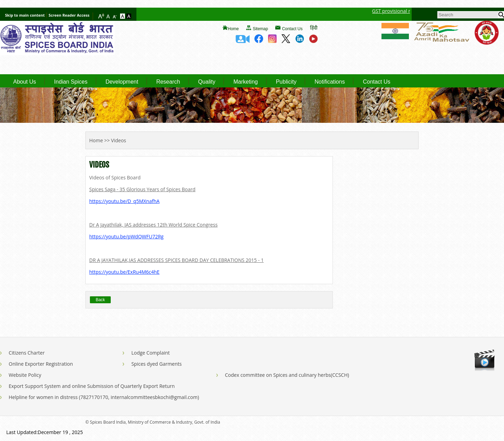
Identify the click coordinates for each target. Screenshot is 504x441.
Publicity (286, 82)
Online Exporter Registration (41, 364)
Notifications (330, 82)
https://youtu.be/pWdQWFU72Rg (126, 236)
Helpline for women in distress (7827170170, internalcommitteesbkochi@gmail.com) (104, 397)
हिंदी (314, 28)
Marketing (245, 82)
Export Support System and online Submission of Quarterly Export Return (92, 386)
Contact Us (292, 29)
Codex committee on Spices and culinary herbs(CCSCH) (287, 375)
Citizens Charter (27, 353)
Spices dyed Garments (156, 364)
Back (100, 300)
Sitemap (260, 29)
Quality (207, 82)
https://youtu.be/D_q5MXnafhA (124, 201)
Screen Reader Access (69, 15)
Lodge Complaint (150, 353)
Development (122, 82)
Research (168, 82)
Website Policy (25, 375)
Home (233, 29)
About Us (25, 82)
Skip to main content (25, 15)
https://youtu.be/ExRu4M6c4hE (124, 272)
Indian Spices (71, 82)
